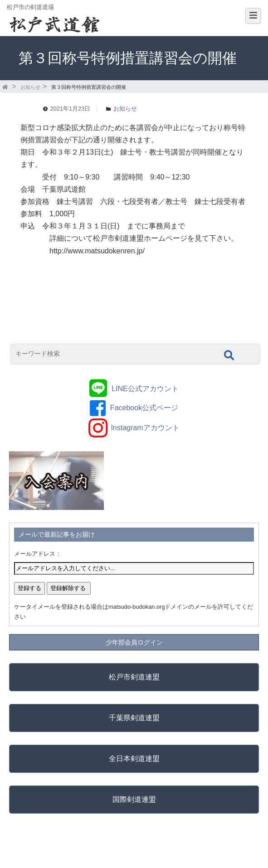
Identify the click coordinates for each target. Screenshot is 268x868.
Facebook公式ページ (144, 408)
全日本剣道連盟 (134, 759)
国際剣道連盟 (134, 799)
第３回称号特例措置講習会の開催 (89, 87)
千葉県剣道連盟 (134, 718)
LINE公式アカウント (145, 389)
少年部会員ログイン (134, 642)
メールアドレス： (38, 554)
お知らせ (30, 87)
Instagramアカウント (145, 428)
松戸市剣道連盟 (134, 677)
